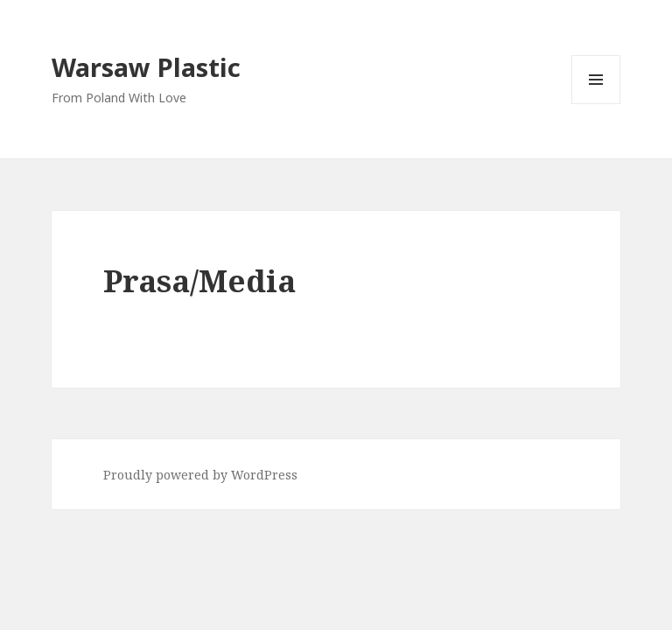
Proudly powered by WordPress (200, 475)
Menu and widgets (596, 104)
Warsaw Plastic (146, 67)
